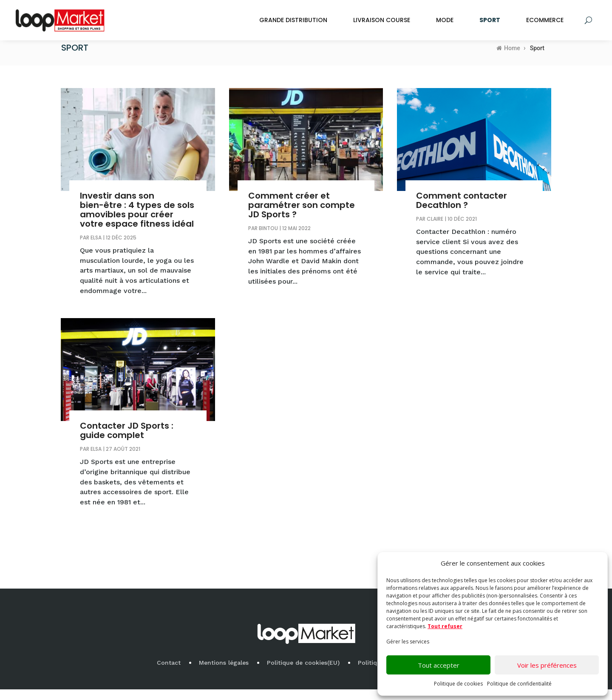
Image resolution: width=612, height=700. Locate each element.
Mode (445, 20)
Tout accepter (439, 665)
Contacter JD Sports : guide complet (127, 441)
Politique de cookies (458, 684)
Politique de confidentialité (519, 684)
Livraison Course (382, 20)
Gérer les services (408, 642)
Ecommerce (545, 20)
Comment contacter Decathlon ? (462, 211)
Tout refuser (445, 626)
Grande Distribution (293, 20)
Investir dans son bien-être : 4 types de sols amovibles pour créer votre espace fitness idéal (137, 220)
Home (508, 59)
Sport (490, 20)
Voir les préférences (547, 665)
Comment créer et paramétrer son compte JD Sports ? (302, 216)
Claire (435, 229)
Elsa (96, 248)
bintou (268, 239)
